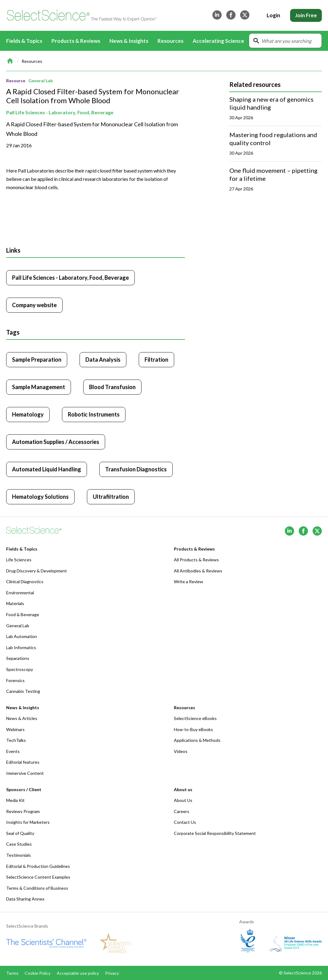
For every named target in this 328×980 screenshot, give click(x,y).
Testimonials (18, 855)
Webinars (15, 729)
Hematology (28, 414)
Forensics (15, 680)
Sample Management (39, 387)
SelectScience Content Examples (38, 877)
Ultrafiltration (111, 497)
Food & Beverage (23, 614)
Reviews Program (23, 811)
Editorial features (23, 762)
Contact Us (185, 822)
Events (13, 751)
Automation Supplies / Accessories (56, 442)
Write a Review (189, 581)
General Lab (41, 81)
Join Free (306, 15)
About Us (183, 800)
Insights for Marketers (28, 822)
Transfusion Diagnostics (136, 469)
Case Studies (19, 844)
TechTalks (16, 740)
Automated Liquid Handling (47, 469)
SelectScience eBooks (195, 718)
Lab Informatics (21, 647)
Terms (12, 973)
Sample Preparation (37, 360)
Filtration (156, 360)
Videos (181, 751)
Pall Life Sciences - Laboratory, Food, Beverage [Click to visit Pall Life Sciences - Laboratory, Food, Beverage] (70, 278)
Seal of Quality (20, 833)
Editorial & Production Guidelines (38, 866)
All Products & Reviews (196, 560)
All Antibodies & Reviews (198, 571)
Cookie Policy (38, 973)
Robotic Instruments (94, 414)
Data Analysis (103, 360)
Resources (32, 61)
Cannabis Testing (23, 691)
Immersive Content (25, 773)
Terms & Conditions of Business (37, 888)
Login (273, 15)
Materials (15, 603)
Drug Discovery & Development (37, 571)
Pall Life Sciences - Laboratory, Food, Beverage (60, 112)
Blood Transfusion (112, 387)
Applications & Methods (197, 740)
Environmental (20, 593)
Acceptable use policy (78, 973)
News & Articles (22, 718)
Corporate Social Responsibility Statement (215, 833)
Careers (182, 811)
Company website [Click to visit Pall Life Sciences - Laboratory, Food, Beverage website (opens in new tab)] (34, 305)
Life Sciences (19, 560)
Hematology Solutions (40, 497)
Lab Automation (22, 636)
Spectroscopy (20, 669)
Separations (18, 658)
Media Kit (15, 800)
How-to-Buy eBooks (193, 729)
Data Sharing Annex (25, 899)
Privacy (112, 973)
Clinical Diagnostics (25, 581)
